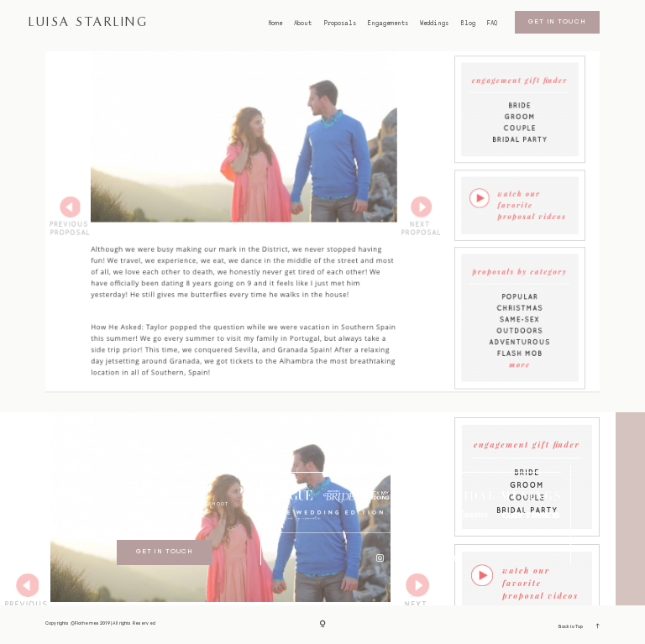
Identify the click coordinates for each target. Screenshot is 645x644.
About (303, 24)
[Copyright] (323, 625)
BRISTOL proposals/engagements (165, 471)
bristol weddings (164, 487)
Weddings (434, 24)
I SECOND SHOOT (201, 503)
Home (275, 24)
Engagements (388, 24)
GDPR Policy (165, 522)
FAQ (492, 24)
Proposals (340, 24)
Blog (468, 24)
